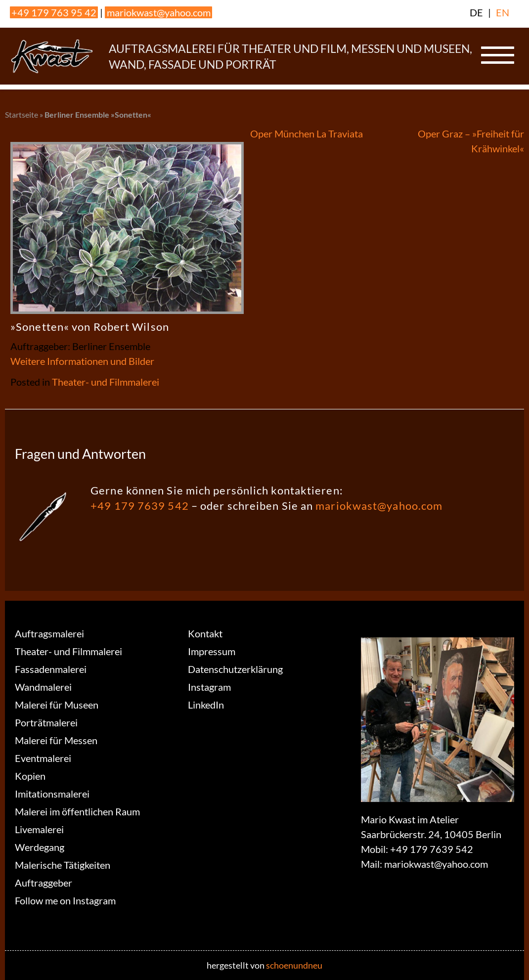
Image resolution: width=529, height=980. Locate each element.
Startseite (22, 114)
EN (503, 12)
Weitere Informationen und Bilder (82, 361)
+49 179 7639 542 (140, 506)
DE (476, 12)
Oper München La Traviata (307, 134)
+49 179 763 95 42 (54, 12)
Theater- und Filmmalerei (106, 382)
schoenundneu (294, 965)
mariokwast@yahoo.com (159, 12)
